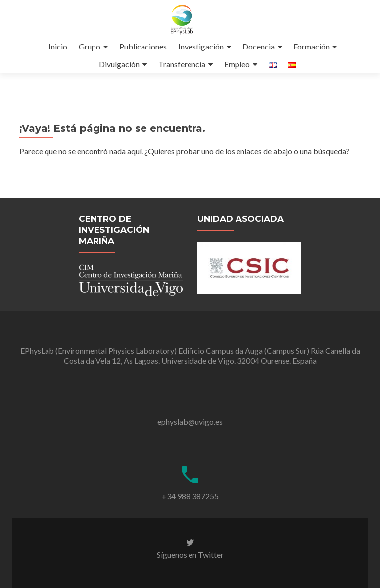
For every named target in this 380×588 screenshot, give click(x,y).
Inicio (58, 46)
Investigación (201, 46)
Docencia (259, 46)
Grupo (90, 46)
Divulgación (119, 64)
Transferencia (182, 64)
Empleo (237, 64)
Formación (311, 46)
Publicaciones (143, 46)
